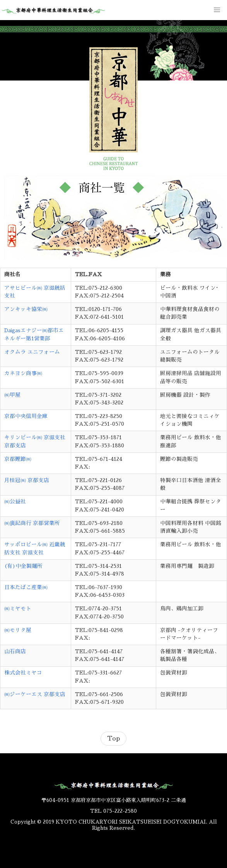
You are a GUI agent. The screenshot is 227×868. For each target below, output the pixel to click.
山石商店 (15, 651)
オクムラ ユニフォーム (32, 352)
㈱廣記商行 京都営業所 (32, 523)
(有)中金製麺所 (23, 566)
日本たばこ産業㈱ (26, 587)
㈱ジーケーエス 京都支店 (35, 694)
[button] (217, 10)
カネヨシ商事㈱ (23, 373)
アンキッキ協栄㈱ (26, 309)
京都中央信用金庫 (26, 416)
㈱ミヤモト (18, 609)
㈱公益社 (15, 502)
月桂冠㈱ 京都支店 (27, 480)
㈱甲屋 (12, 395)
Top (113, 739)
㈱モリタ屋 (18, 630)
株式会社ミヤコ (23, 673)
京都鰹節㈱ (18, 459)
